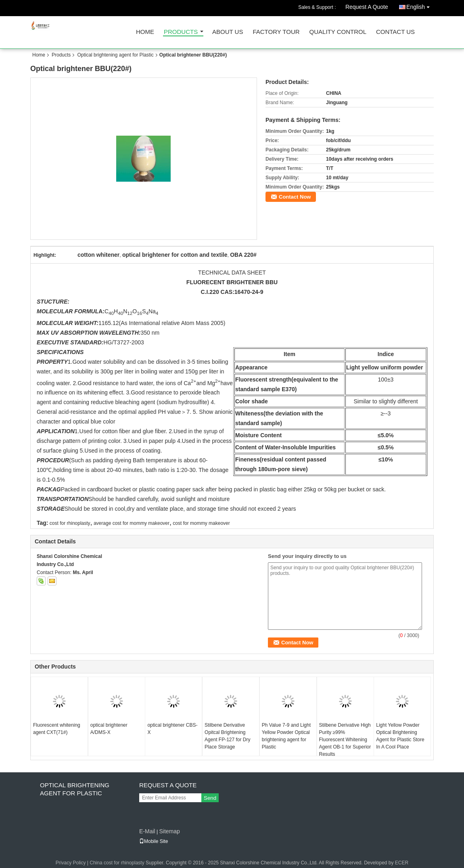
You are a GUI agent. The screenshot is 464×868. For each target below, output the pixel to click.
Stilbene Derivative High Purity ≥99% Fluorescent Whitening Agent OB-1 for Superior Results (345, 740)
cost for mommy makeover (201, 523)
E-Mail (147, 831)
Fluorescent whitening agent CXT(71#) (57, 729)
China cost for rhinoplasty (117, 863)
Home (145, 32)
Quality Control (338, 32)
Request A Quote (367, 7)
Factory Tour (276, 32)
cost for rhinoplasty (70, 523)
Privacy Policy (71, 863)
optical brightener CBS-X (172, 729)
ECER (402, 863)
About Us (228, 32)
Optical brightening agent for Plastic (115, 55)
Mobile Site (154, 841)
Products (181, 32)
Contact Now (295, 197)
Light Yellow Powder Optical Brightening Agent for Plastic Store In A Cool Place (400, 736)
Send (210, 798)
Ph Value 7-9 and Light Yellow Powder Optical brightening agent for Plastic (286, 736)
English (420, 5)
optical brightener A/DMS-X (109, 729)
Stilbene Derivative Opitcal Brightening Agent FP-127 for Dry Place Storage (227, 736)
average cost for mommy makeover (132, 523)
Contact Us (395, 32)
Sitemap (169, 831)
